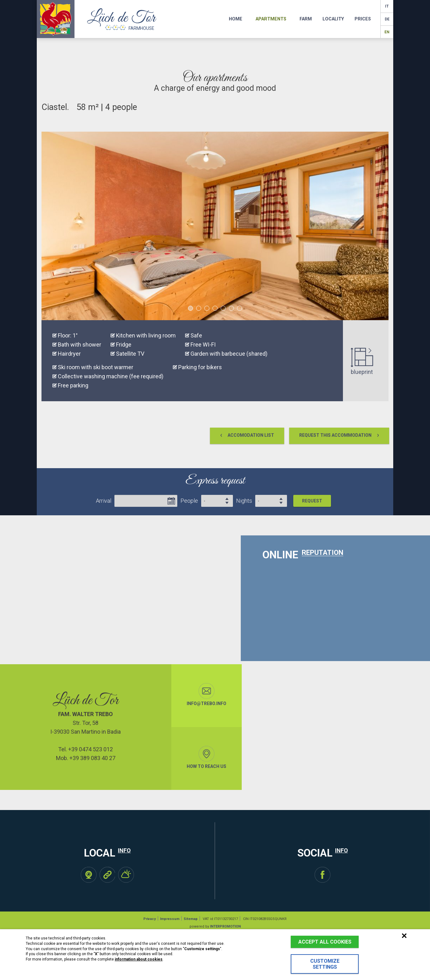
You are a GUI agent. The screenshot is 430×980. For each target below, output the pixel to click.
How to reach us (207, 757)
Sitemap (191, 919)
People (189, 501)
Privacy (150, 919)
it (387, 6)
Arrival (104, 501)
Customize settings (325, 964)
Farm (306, 19)
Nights (244, 501)
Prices (363, 19)
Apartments (271, 19)
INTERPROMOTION (225, 926)
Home (236, 19)
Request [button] (312, 501)
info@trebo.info (207, 695)
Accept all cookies (325, 942)
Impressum (170, 919)
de (387, 19)
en (387, 32)
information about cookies (139, 959)
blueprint (362, 361)
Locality (333, 19)
